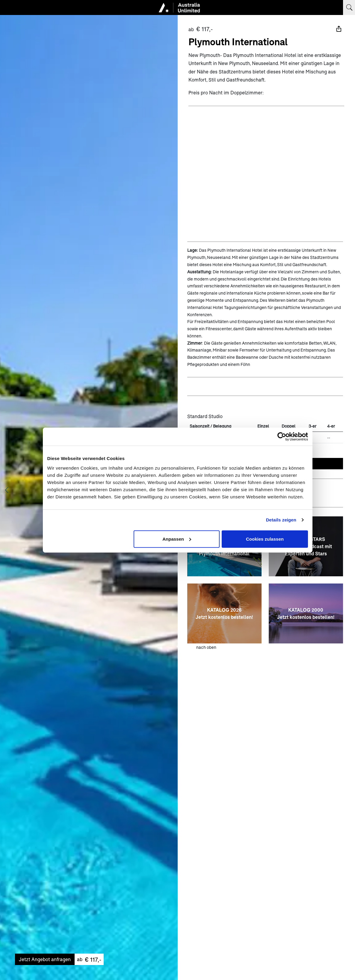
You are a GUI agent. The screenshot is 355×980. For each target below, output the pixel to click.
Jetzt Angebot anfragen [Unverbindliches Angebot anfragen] (45, 959)
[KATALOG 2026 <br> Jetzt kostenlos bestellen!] (224, 613)
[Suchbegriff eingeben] (349, 7)
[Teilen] (339, 29)
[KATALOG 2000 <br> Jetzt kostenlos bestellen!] (306, 613)
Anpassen (177, 539)
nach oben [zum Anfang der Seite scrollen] (206, 647)
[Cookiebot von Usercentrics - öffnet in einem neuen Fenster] (282, 437)
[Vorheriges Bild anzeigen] (7, 490)
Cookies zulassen (265, 539)
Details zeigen (281, 520)
